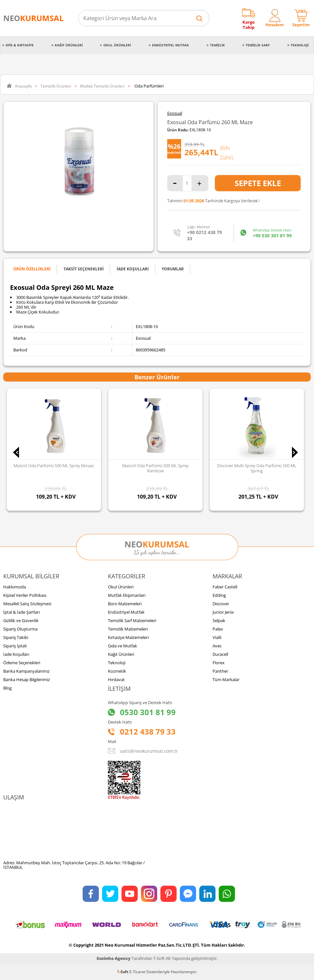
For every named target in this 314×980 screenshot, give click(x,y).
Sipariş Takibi (16, 637)
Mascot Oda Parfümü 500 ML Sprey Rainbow (155, 468)
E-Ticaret (137, 972)
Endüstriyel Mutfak (170, 45)
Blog (7, 688)
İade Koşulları (16, 654)
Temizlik (217, 45)
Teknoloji (300, 45)
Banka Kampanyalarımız (26, 671)
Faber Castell (225, 587)
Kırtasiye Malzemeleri (128, 637)
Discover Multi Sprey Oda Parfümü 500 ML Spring (257, 468)
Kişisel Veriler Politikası (25, 595)
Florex (219, 663)
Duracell (220, 654)
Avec (217, 646)
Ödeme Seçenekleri (22, 663)
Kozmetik (117, 671)
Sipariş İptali (15, 646)
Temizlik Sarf (258, 45)
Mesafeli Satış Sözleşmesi (27, 604)
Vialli (217, 637)
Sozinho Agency (114, 958)
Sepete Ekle (258, 183)
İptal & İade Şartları (22, 612)
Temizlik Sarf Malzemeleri (132, 620)
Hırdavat (116, 679)
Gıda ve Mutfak (122, 646)
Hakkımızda (15, 587)
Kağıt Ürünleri (69, 45)
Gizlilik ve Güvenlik (21, 620)
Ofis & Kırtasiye (20, 45)
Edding (219, 595)
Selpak (219, 620)
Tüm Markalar (226, 679)
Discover (221, 604)
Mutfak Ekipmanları (127, 595)
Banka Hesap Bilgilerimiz (27, 679)
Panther (220, 671)
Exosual (175, 113)
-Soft (123, 972)
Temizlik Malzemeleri (128, 629)
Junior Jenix (223, 612)
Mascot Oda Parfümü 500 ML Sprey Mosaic (54, 466)
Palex (218, 629)
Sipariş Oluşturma (20, 629)
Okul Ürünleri (117, 45)
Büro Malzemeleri (125, 604)
